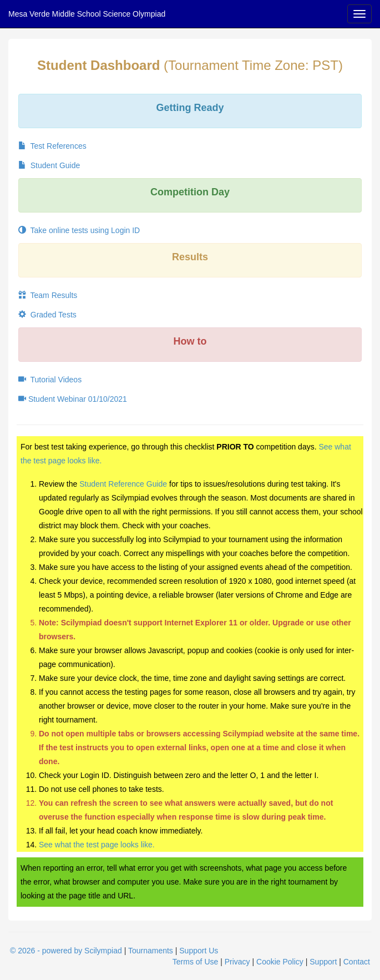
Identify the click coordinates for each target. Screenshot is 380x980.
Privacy (237, 962)
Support (323, 962)
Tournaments (151, 951)
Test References (52, 146)
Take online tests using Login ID (79, 230)
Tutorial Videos (50, 380)
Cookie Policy (280, 962)
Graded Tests (47, 315)
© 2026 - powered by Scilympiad (66, 951)
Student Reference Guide (123, 484)
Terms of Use (195, 962)
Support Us (199, 951)
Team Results (48, 295)
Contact (357, 962)
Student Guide (49, 165)
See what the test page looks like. (97, 845)
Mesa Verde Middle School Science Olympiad (87, 14)
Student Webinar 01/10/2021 (73, 399)
